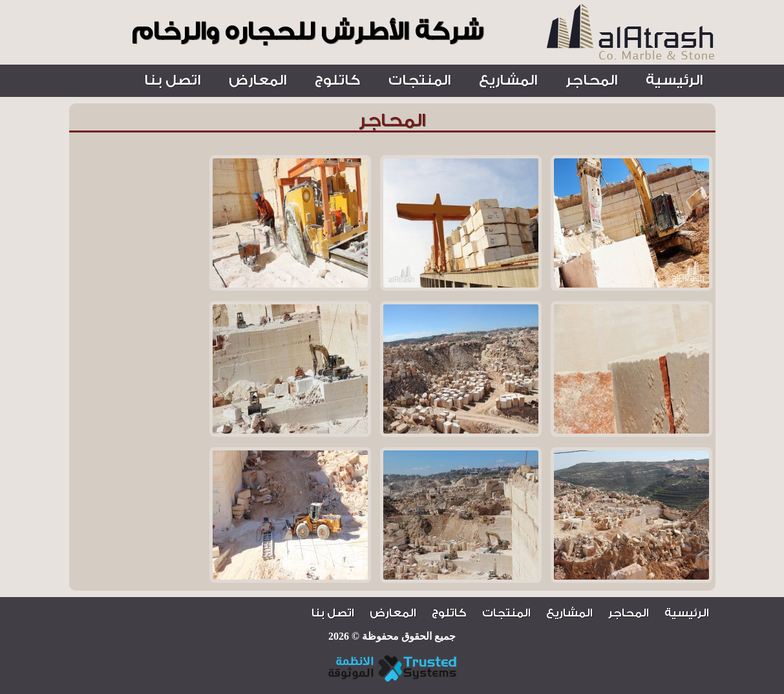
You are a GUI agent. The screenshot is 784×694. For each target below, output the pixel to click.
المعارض (258, 80)
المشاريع (508, 80)
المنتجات (419, 80)
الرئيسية (674, 80)
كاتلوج (337, 80)
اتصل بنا (172, 80)
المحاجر (591, 80)
